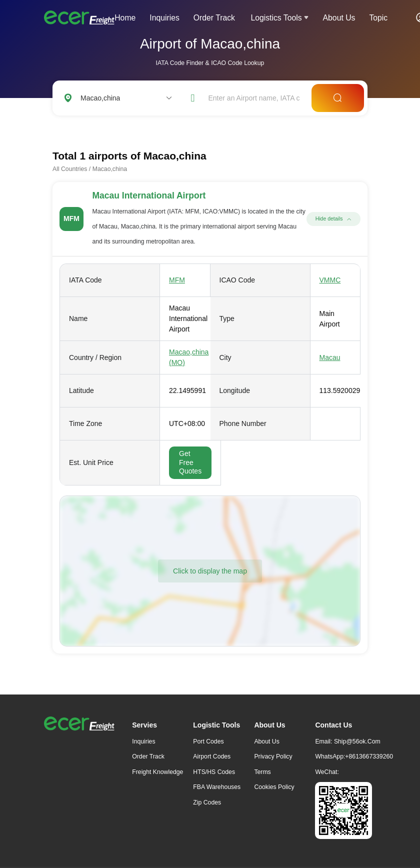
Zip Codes (207, 802)
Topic (378, 18)
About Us (339, 18)
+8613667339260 (369, 756)
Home (125, 18)
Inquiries (164, 18)
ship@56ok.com (357, 741)
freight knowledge (157, 772)
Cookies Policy (274, 787)
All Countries (70, 169)
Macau (330, 357)
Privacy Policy (273, 756)
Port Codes (208, 741)
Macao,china (110, 169)
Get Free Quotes (190, 462)
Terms (262, 772)
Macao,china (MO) (189, 357)
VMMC (330, 280)
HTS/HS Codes (214, 772)
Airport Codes (212, 756)
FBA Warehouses (217, 787)
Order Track (214, 18)
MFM (177, 280)
